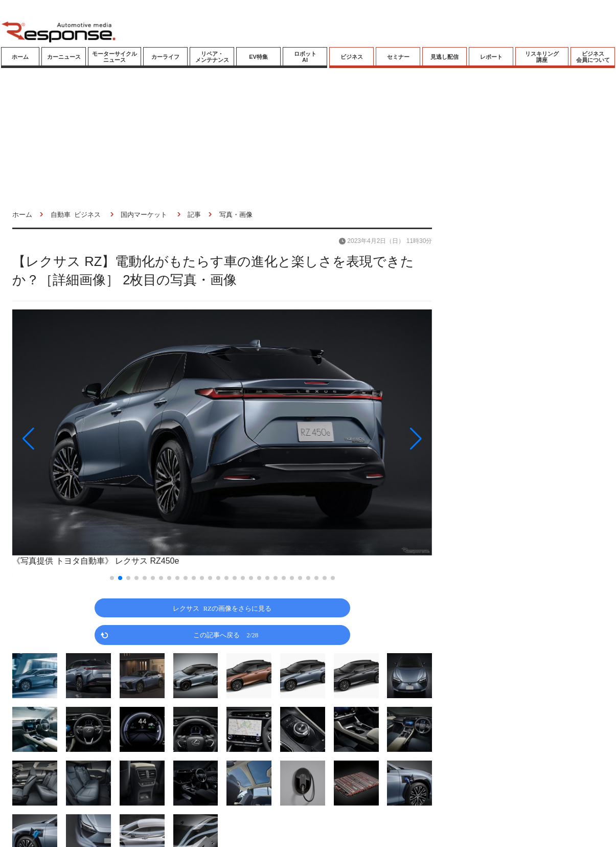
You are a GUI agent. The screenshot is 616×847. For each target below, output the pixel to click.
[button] (75, 439)
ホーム (20, 57)
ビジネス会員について (593, 57)
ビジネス (352, 57)
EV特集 (258, 57)
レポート (491, 57)
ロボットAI (305, 57)
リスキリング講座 (542, 57)
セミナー (398, 57)
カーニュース (64, 57)
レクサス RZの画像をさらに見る (222, 608)
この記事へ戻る (226, 634)
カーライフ (165, 57)
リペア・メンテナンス (212, 57)
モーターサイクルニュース (115, 57)
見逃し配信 (444, 57)
